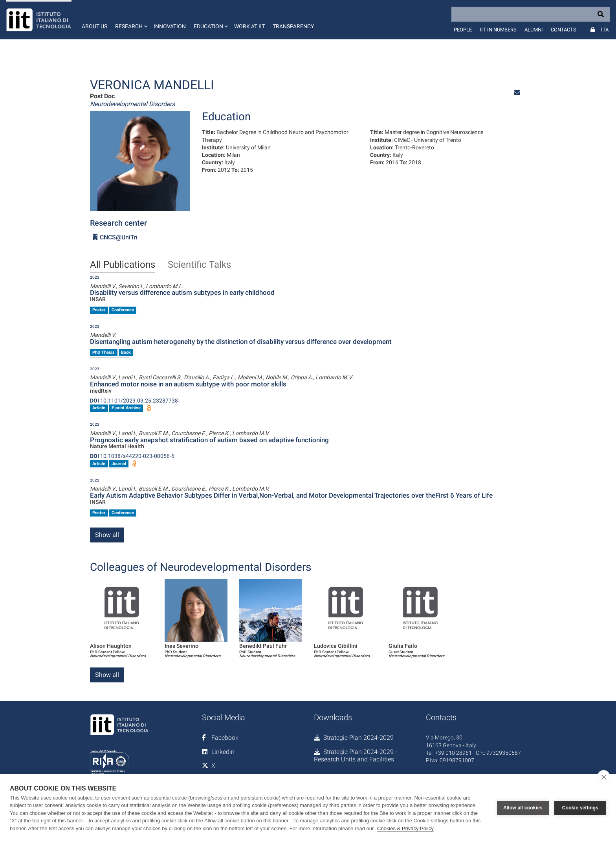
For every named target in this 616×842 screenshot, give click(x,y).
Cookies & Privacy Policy (405, 828)
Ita (605, 30)
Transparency (293, 26)
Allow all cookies (523, 808)
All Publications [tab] (123, 265)
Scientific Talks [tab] (199, 265)
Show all (107, 535)
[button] (130, 20)
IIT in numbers (498, 30)
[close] (604, 777)
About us (94, 26)
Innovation (170, 26)
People (463, 30)
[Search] (531, 14)
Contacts (564, 30)
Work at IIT (249, 26)
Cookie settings (580, 808)
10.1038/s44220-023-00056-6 (132, 456)
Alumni (534, 30)
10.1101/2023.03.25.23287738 (134, 401)
